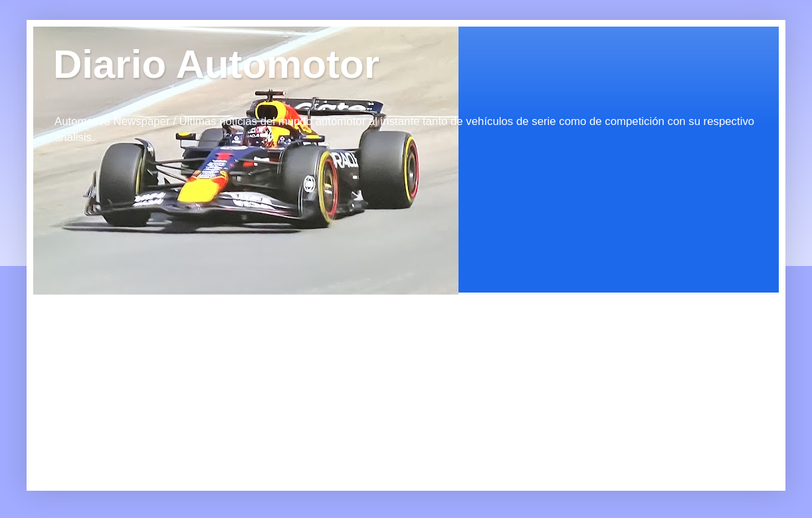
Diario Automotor (216, 64)
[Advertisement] (153, 378)
